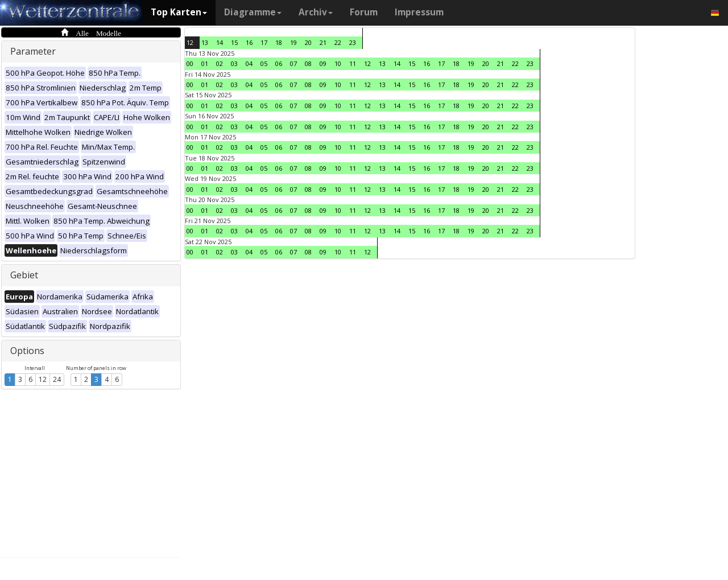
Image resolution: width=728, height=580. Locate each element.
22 (338, 42)
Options (27, 351)
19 (293, 42)
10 (338, 63)
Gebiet (24, 275)
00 (190, 63)
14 (220, 42)
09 (323, 63)
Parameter (33, 51)
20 (308, 42)
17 (264, 42)
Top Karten (179, 12)
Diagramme (253, 12)
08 (308, 63)
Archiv (316, 12)
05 (264, 63)
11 (353, 63)
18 (279, 42)
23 (353, 42)
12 (43, 379)
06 (279, 63)
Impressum (419, 12)
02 (220, 63)
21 (323, 42)
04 (249, 63)
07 (293, 63)
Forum (364, 12)
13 (205, 42)
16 (249, 42)
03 (234, 63)
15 (234, 42)
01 (205, 63)
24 (57, 379)
